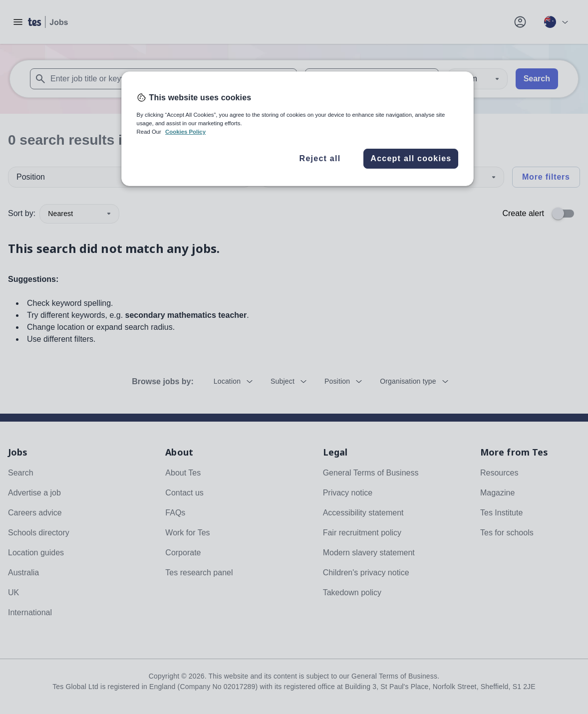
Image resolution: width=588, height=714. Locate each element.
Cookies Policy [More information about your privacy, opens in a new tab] (185, 132)
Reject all (320, 158)
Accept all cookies (411, 158)
